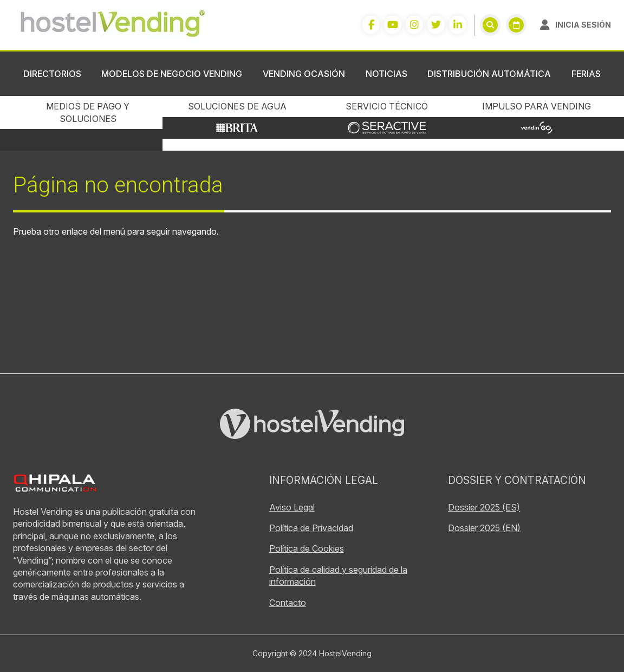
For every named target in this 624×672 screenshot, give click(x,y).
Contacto (288, 603)
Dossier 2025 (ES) (484, 507)
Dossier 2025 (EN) (484, 528)
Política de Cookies (307, 548)
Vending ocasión (304, 74)
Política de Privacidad (311, 528)
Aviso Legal (292, 507)
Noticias (386, 74)
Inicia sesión (583, 25)
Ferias (586, 74)
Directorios (52, 74)
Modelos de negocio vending (172, 74)
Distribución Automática (489, 74)
